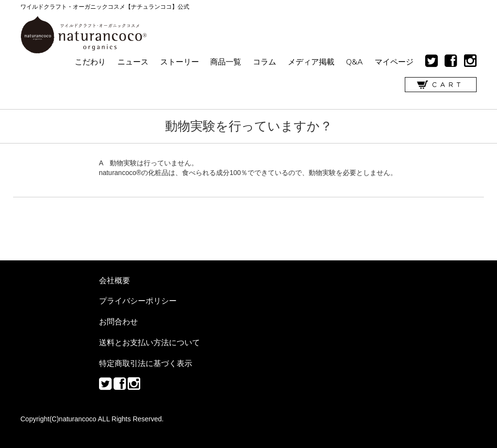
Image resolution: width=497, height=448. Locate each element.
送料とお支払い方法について (149, 342)
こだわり (90, 62)
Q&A (355, 62)
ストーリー (180, 62)
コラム (265, 62)
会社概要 (115, 280)
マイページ (394, 62)
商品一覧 (226, 62)
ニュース (133, 62)
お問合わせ (118, 321)
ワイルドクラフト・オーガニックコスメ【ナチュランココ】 (84, 35)
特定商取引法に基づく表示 (146, 363)
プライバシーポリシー (138, 301)
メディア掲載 (311, 62)
